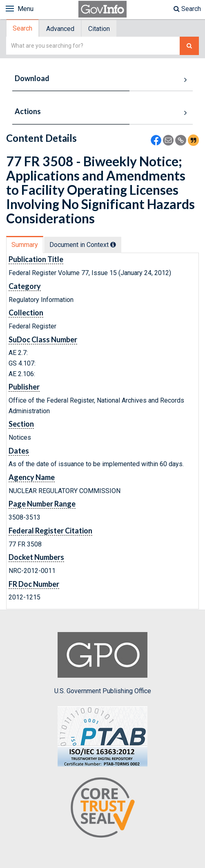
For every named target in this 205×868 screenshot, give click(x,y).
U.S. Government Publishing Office (103, 663)
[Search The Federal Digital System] (189, 46)
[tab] (23, 28)
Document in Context (83, 245)
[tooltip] (113, 245)
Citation (99, 29)
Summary (25, 245)
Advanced (60, 29)
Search (187, 9)
